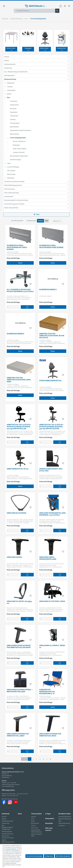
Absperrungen (11, 174)
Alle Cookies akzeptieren (63, 856)
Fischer (33, 826)
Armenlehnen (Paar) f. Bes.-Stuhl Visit (51, 470)
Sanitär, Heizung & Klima (11, 208)
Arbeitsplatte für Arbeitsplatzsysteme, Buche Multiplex (52, 336)
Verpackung (11, 178)
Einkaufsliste (50, 819)
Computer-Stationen (19, 152)
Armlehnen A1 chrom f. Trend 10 (52, 646)
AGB (60, 821)
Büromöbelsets (14, 127)
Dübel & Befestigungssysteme (13, 185)
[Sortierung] (57, 221)
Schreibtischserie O (48, 289)
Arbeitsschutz (8, 68)
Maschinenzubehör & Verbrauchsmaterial (16, 200)
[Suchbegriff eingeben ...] (35, 11)
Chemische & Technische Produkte (14, 182)
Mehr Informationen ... (12, 849)
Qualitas (7, 61)
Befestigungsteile (9, 76)
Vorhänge (13, 119)
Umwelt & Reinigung (13, 167)
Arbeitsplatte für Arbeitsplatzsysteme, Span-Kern (19, 380)
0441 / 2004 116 (11, 783)
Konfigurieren (49, 856)
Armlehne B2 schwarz (16, 513)
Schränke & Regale (15, 160)
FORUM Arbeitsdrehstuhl (50, 381)
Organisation (14, 112)
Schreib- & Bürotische (19, 141)
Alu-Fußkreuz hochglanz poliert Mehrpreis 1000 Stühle (20, 290)
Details (20, 263)
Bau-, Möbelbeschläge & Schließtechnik (16, 72)
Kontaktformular (9, 786)
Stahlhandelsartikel (10, 64)
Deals (20, 814)
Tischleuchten (14, 116)
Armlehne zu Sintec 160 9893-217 (19, 602)
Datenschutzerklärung (65, 819)
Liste (46, 221)
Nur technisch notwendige (34, 856)
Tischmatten (14, 101)
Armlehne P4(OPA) (14, 557)
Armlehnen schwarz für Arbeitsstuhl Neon (50, 735)
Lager (9, 163)
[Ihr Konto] (65, 6)
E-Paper (48, 814)
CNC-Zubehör (11, 171)
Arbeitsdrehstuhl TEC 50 (18, 469)
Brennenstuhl (35, 823)
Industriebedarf (9, 196)
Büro (9, 98)
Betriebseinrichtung (10, 79)
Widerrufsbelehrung (64, 823)
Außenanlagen (11, 90)
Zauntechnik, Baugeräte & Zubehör (14, 204)
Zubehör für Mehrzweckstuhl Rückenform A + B (47, 692)
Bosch (33, 821)
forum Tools (35, 828)
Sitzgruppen (16, 145)
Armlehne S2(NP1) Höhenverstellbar (48, 558)
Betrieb (9, 94)
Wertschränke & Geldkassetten (19, 156)
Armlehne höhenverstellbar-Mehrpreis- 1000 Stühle (53, 514)
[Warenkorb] (61, 6)
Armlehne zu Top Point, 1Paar (52, 601)
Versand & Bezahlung (65, 817)
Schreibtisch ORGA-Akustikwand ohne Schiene (51, 246)
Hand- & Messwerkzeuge (12, 193)
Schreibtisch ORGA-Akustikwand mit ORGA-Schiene (17, 247)
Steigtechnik (11, 83)
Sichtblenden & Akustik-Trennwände (20, 130)
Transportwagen (15, 123)
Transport (10, 87)
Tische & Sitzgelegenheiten (18, 138)
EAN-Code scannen (49, 829)
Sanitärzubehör (14, 105)
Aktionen (7, 57)
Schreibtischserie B (15, 334)
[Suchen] (57, 11)
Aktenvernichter (14, 134)
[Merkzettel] (69, 6)
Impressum (62, 826)
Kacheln (40, 221)
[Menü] (4, 6)
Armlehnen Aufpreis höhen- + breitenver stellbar (20, 691)
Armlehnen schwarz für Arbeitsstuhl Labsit (18, 735)
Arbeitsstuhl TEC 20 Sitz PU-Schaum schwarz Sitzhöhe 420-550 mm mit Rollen (19, 427)
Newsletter (49, 823)
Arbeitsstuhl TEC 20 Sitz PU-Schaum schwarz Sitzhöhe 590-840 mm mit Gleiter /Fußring (51, 427)
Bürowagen (13, 109)
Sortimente (6, 814)
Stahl (33, 819)
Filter (36, 214)
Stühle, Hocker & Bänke (20, 149)
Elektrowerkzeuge (9, 189)
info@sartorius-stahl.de (13, 784)
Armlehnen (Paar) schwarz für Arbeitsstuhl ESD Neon (19, 646)
